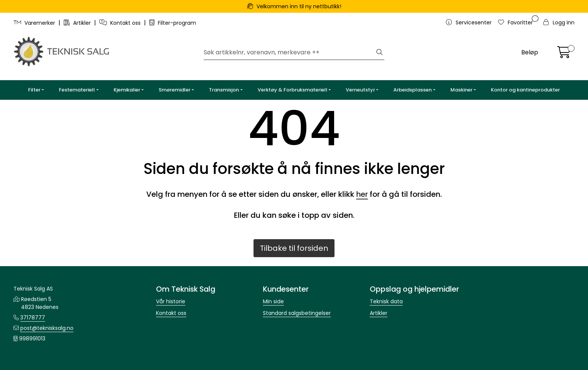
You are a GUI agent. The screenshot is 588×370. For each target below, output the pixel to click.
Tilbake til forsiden (294, 248)
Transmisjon (224, 90)
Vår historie (171, 301)
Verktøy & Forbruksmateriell (292, 90)
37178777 (33, 318)
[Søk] (289, 52)
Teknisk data (386, 301)
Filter (34, 90)
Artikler (78, 23)
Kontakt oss (121, 23)
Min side (273, 301)
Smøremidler (175, 90)
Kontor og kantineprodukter (525, 90)
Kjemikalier (127, 90)
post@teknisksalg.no (47, 328)
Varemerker (35, 23)
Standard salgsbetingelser (297, 313)
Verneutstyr (360, 90)
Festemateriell (77, 90)
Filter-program (173, 23)
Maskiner (461, 90)
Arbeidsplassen (412, 90)
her (362, 194)
